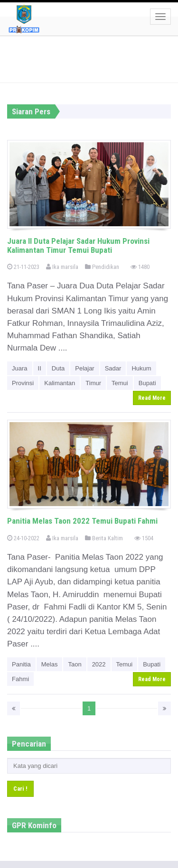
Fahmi (20, 679)
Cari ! (20, 789)
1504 (144, 538)
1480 (140, 267)
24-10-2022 (23, 538)
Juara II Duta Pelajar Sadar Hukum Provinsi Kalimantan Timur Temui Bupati (78, 245)
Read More (152, 398)
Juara (20, 368)
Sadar (113, 368)
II (40, 368)
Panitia (21, 664)
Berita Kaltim (104, 538)
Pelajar (84, 368)
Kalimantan (60, 383)
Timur (93, 383)
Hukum (141, 368)
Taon (75, 664)
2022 (99, 664)
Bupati (147, 383)
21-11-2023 (23, 267)
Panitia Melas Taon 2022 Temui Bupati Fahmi (82, 521)
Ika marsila (62, 267)
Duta (58, 368)
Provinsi (23, 383)
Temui (120, 383)
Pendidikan (102, 267)
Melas (50, 664)
